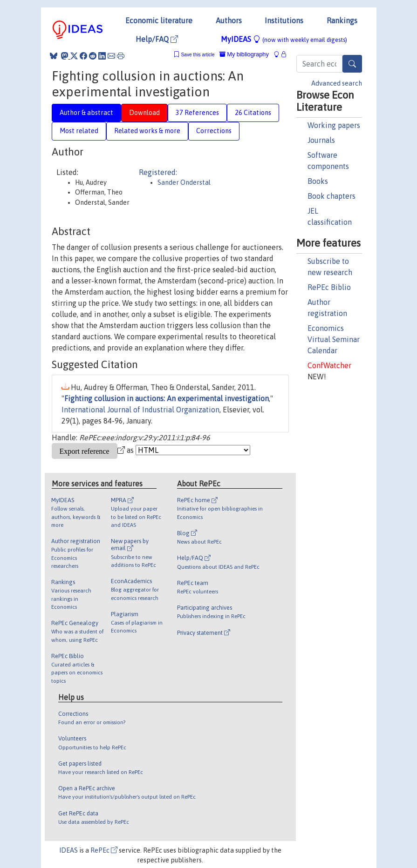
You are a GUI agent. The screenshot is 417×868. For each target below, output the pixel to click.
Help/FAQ (157, 39)
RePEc (104, 850)
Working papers (334, 125)
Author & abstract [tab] (86, 113)
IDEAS (68, 850)
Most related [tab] (79, 131)
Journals (321, 140)
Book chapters (332, 196)
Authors (229, 20)
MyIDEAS (284, 39)
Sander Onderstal (184, 182)
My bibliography (244, 54)
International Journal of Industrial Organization (140, 410)
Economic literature (159, 20)
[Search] (352, 64)
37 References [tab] (197, 113)
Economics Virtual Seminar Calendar (334, 339)
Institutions (284, 20)
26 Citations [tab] (253, 113)
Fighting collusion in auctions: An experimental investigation (167, 398)
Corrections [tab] (214, 131)
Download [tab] (144, 113)
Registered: (158, 172)
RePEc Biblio (329, 287)
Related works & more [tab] (147, 131)
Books (318, 181)
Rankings (342, 20)
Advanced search (337, 83)
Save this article (198, 55)
